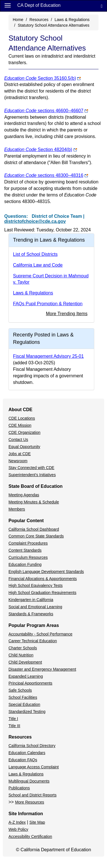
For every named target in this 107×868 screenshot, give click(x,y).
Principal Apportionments (30, 683)
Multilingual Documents (29, 781)
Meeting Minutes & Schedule (34, 502)
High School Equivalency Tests (36, 585)
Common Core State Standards (36, 536)
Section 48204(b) (38, 149)
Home (18, 20)
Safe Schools (20, 690)
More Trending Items (67, 314)
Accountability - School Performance (40, 634)
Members (17, 509)
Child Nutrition (21, 655)
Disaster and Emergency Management (42, 669)
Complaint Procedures (28, 543)
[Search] (102, 6)
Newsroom (18, 461)
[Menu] (8, 5)
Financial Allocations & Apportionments (43, 579)
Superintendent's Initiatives (32, 475)
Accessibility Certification (30, 836)
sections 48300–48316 (44, 175)
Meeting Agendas (24, 495)
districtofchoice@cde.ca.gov (35, 221)
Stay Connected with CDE (31, 468)
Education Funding (25, 564)
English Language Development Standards (46, 572)
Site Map (37, 822)
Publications (19, 788)
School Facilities (23, 697)
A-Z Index (17, 822)
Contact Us (18, 440)
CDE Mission (20, 425)
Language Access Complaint (34, 767)
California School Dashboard (34, 529)
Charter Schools (23, 648)
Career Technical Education (33, 641)
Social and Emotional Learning (35, 607)
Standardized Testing (27, 712)
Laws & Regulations (72, 20)
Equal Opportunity (24, 447)
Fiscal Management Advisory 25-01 (48, 356)
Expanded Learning (26, 676)
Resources (39, 20)
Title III (14, 726)
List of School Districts (35, 254)
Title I (13, 719)
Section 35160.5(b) (40, 78)
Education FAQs (23, 760)
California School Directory (32, 746)
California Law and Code (38, 265)
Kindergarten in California (31, 600)
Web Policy (18, 829)
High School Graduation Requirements (42, 593)
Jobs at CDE (20, 454)
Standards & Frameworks (31, 614)
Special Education (24, 704)
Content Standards (25, 550)
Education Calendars (27, 753)
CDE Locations (22, 418)
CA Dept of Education (39, 5)
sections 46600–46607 (44, 111)
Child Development (25, 662)
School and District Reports (33, 795)
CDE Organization (24, 432)
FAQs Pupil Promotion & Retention (48, 304)
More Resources (30, 802)
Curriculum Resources (28, 557)
